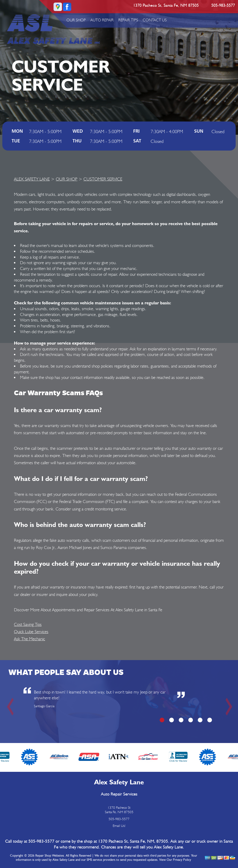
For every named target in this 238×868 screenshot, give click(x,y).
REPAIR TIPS (128, 20)
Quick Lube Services (31, 631)
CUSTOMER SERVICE (103, 179)
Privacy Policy (182, 860)
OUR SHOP (76, 20)
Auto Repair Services (119, 794)
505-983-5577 (223, 6)
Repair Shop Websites (50, 856)
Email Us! (119, 826)
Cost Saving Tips (28, 624)
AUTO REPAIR (102, 20)
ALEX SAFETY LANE (32, 179)
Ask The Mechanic (30, 639)
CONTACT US (155, 20)
